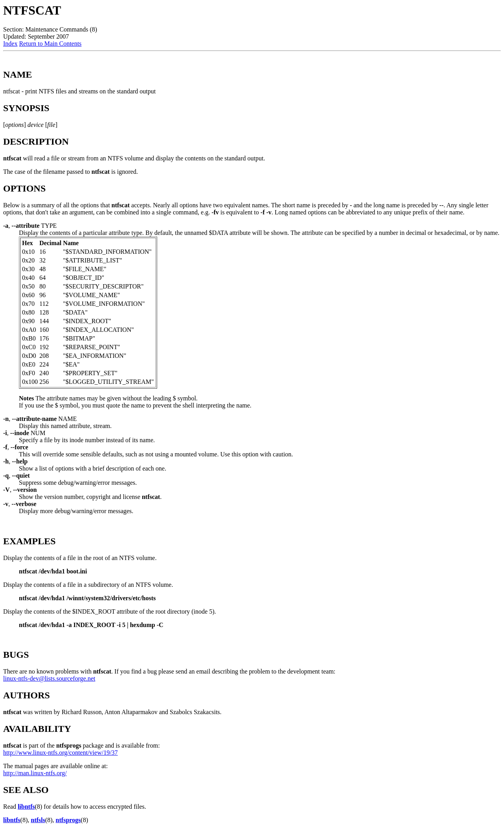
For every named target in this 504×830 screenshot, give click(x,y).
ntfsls (38, 820)
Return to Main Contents (50, 44)
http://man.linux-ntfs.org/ (35, 773)
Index (10, 44)
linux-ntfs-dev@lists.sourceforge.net (49, 678)
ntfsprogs (68, 820)
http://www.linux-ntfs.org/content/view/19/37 (60, 753)
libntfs (26, 807)
